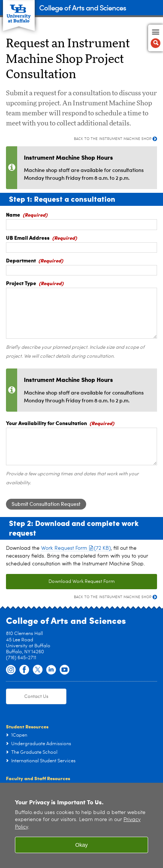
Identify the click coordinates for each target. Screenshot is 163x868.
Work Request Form (76, 548)
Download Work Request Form (82, 582)
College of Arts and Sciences (83, 7)
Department (21, 260)
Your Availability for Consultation (46, 423)
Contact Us (36, 697)
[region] (81, 825)
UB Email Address (28, 237)
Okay (82, 845)
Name (13, 214)
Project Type (21, 283)
